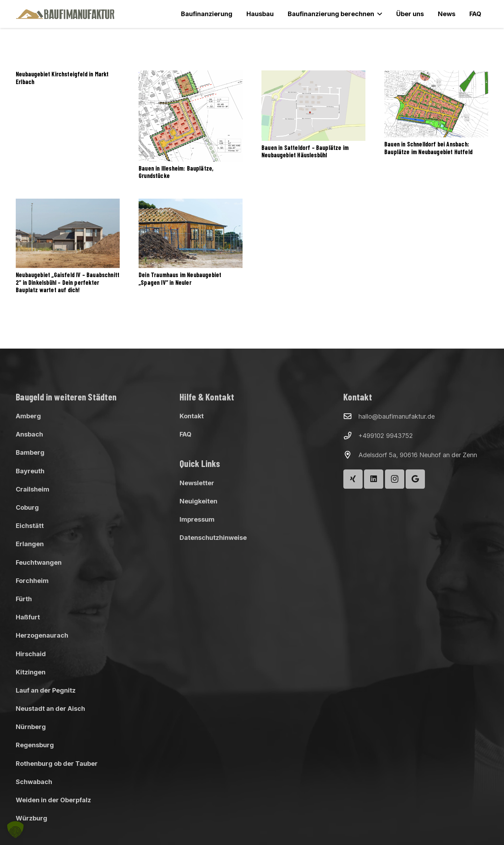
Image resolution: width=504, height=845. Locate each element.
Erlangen (30, 544)
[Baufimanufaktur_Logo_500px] (65, 14)
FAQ (185, 434)
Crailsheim (33, 489)
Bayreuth (30, 471)
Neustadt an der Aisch (50, 709)
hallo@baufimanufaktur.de (397, 416)
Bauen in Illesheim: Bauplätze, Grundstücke (176, 172)
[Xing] (353, 479)
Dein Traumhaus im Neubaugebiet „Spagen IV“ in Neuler (180, 279)
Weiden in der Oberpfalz (53, 800)
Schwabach (34, 782)
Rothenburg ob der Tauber (57, 764)
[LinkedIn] (374, 479)
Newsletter (197, 483)
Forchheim (32, 581)
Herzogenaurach (42, 635)
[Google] (415, 479)
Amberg (28, 416)
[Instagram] (395, 479)
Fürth (24, 599)
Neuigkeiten (198, 501)
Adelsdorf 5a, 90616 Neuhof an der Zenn (418, 455)
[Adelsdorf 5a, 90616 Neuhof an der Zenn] (351, 455)
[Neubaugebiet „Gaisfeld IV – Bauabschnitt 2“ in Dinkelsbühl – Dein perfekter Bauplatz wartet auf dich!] (68, 233)
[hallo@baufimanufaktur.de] (351, 417)
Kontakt (192, 416)
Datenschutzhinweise (213, 538)
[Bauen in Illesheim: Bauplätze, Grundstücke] (191, 116)
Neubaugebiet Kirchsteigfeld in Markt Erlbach (62, 78)
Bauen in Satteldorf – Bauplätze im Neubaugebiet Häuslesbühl (305, 151)
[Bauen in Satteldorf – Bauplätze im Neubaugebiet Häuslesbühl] (313, 106)
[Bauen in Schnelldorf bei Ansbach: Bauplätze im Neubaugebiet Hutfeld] (436, 104)
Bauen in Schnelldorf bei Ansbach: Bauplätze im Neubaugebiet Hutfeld (428, 148)
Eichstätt (30, 526)
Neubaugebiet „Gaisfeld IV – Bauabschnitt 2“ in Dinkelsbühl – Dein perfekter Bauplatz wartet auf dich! (68, 282)
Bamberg (30, 452)
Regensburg (35, 745)
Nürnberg (31, 727)
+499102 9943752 (386, 436)
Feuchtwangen (39, 562)
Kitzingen (31, 672)
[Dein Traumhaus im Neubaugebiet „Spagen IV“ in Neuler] (191, 233)
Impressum (197, 519)
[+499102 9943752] (351, 436)
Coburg (27, 507)
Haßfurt (28, 617)
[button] (378, 14)
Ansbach (29, 434)
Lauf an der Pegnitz (46, 690)
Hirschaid (31, 654)
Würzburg (31, 818)
